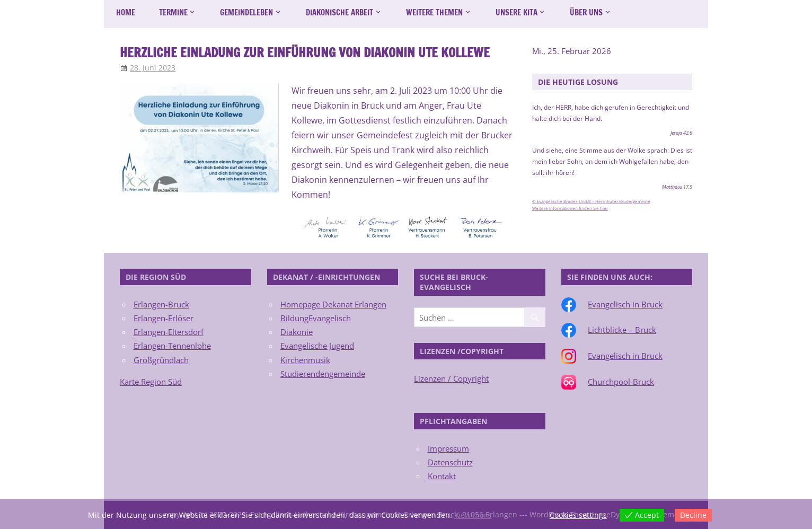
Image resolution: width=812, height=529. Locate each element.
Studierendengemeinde (323, 374)
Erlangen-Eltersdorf (169, 332)
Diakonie (297, 332)
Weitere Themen (434, 12)
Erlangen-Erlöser (164, 318)
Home (126, 12)
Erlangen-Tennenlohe (172, 346)
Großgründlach (161, 360)
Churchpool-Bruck (621, 382)
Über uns (586, 12)
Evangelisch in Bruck (625, 304)
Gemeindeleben (246, 12)
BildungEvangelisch (316, 318)
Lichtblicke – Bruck (622, 330)
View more (473, 515)
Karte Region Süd (151, 382)
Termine (173, 12)
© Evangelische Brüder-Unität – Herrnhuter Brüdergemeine (591, 201)
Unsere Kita (517, 12)
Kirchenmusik (305, 360)
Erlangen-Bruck (161, 304)
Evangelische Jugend (317, 346)
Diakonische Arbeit (339, 12)
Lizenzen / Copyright (451, 378)
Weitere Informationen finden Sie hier (570, 208)
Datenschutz (450, 462)
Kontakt (442, 476)
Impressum (448, 448)
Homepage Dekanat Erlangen (333, 304)
